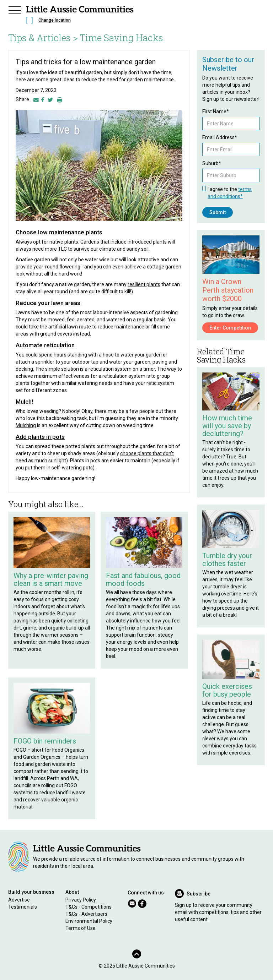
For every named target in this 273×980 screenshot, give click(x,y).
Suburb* (212, 163)
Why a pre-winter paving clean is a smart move (51, 579)
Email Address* (220, 137)
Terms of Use (81, 928)
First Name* (216, 111)
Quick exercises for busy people (227, 690)
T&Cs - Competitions (89, 907)
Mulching (26, 425)
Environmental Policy (89, 921)
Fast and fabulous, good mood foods (143, 579)
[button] (15, 9)
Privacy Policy (81, 900)
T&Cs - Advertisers (86, 914)
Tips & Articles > (43, 38)
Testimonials (23, 907)
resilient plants (144, 284)
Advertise (19, 900)
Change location (55, 20)
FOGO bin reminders (45, 741)
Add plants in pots (40, 437)
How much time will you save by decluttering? (227, 426)
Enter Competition (230, 328)
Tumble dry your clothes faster (227, 560)
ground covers (56, 334)
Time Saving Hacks (121, 38)
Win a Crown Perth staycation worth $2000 (228, 290)
